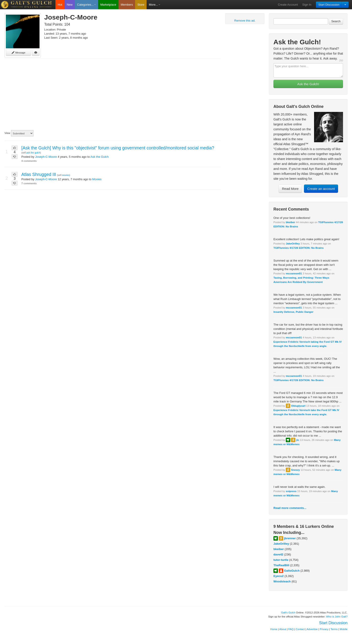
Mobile (344, 629)
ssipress (291, 491)
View (7, 133)
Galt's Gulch (288, 612)
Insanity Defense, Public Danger (293, 312)
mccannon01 (294, 273)
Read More (290, 189)
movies (66, 175)
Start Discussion (329, 5)
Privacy (324, 629)
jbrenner (290, 538)
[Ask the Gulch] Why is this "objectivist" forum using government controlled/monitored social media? (118, 148)
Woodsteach (282, 581)
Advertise (312, 629)
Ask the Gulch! (308, 84)
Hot (60, 5)
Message (18, 53)
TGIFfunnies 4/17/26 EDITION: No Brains (298, 248)
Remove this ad (244, 21)
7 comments (29, 183)
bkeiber (290, 222)
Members (127, 5)
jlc (298, 440)
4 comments (29, 161)
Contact (300, 629)
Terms (334, 629)
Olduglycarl (298, 406)
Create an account (321, 189)
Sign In (307, 5)
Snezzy (295, 470)
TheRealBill (281, 565)
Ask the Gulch (100, 157)
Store (141, 5)
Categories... (86, 5)
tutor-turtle (281, 560)
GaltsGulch (292, 571)
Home (274, 629)
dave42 (278, 554)
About (283, 629)
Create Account (288, 5)
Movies (97, 179)
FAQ (291, 629)
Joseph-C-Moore (46, 157)
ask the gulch (33, 153)
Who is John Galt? (337, 616)
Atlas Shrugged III (39, 174)
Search (336, 21)
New (70, 5)
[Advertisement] (113, 95)
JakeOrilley (293, 243)
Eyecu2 (279, 576)
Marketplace (108, 5)
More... (154, 5)
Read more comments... (290, 508)
